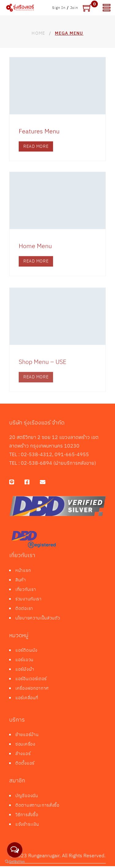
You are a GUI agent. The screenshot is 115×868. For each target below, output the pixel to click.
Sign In (59, 8)
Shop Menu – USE (42, 372)
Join (74, 8)
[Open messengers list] (15, 850)
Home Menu (35, 254)
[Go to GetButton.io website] (15, 862)
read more (36, 151)
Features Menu (39, 136)
